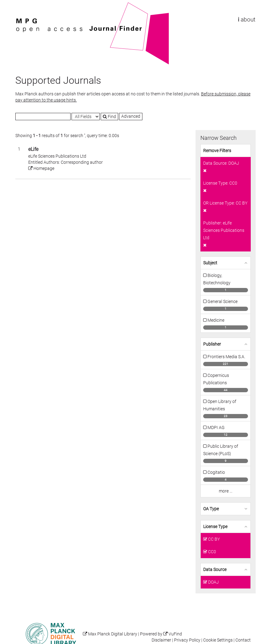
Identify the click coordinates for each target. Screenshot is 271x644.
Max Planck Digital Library (113, 634)
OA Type (211, 509)
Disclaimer (161, 640)
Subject (210, 263)
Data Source (215, 569)
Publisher (212, 344)
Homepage (41, 168)
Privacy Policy (187, 640)
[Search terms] (43, 117)
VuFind (25, 5)
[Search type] (86, 117)
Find (109, 117)
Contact (243, 640)
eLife (33, 149)
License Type (215, 527)
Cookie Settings (218, 640)
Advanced (131, 116)
